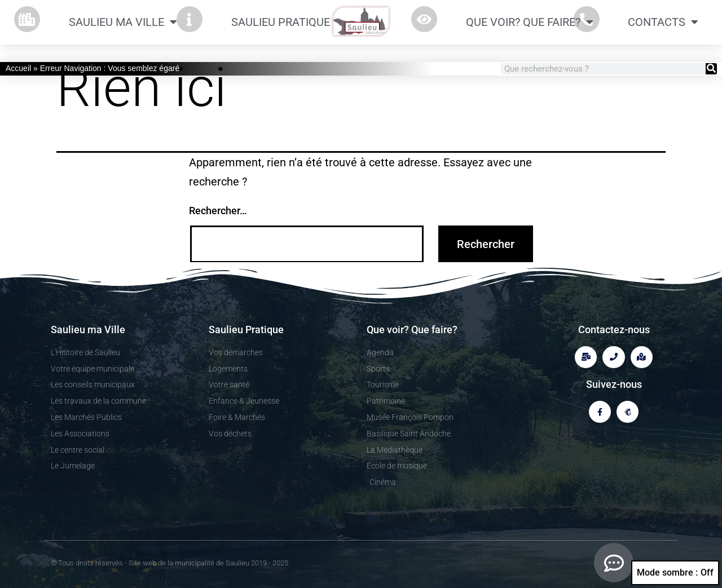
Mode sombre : (675, 573)
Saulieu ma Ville (123, 22)
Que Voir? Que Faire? (530, 22)
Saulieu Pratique (287, 22)
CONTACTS (663, 22)
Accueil (18, 68)
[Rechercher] (711, 69)
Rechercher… (218, 211)
